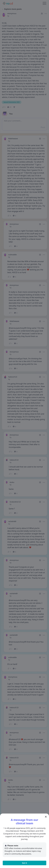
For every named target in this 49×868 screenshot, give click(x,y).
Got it (24, 863)
